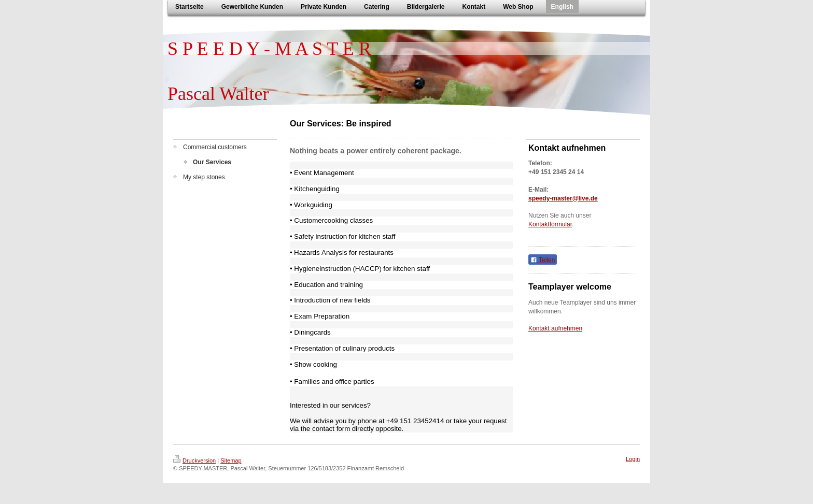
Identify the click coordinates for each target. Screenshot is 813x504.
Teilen (543, 260)
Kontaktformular (550, 224)
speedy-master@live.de (563, 198)
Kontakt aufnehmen (555, 328)
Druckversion (194, 460)
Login (633, 459)
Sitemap (231, 460)
